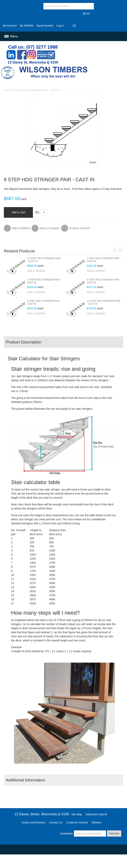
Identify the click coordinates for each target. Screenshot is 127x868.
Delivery (97, 835)
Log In (60, 26)
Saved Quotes (45, 26)
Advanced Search (96, 827)
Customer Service (77, 835)
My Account (10, 26)
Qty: (37, 225)
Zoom (93, 162)
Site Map (77, 827)
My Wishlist (26, 26)
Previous (114, 263)
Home (7, 90)
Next (120, 263)
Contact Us (56, 835)
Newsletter (67, 846)
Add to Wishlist (36, 283)
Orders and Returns (34, 835)
